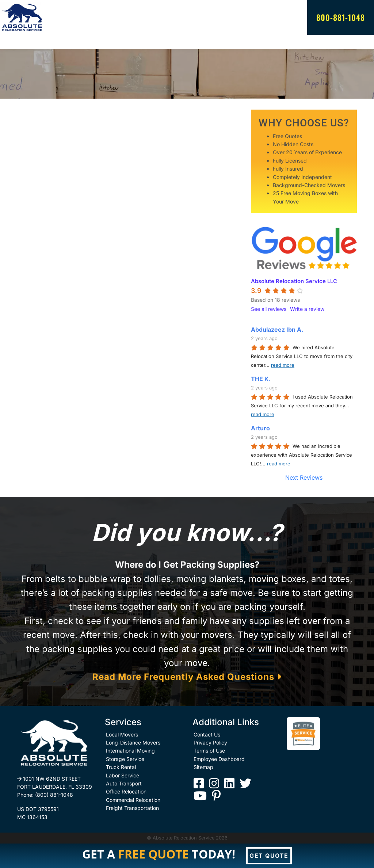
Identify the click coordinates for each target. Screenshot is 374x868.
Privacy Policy (210, 743)
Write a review (307, 309)
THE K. (261, 379)
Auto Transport (124, 783)
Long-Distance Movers (133, 743)
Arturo (260, 428)
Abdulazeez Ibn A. (277, 330)
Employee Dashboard (219, 759)
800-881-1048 (341, 17)
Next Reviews (304, 477)
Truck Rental (121, 767)
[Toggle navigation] (22, 42)
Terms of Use (209, 751)
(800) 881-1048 (54, 795)
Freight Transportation (132, 808)
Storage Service (125, 759)
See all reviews (269, 309)
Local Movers (122, 734)
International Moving (130, 751)
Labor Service (123, 775)
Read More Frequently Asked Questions (187, 677)
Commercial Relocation (133, 800)
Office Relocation (126, 791)
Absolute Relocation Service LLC (294, 281)
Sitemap (203, 767)
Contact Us (207, 734)
